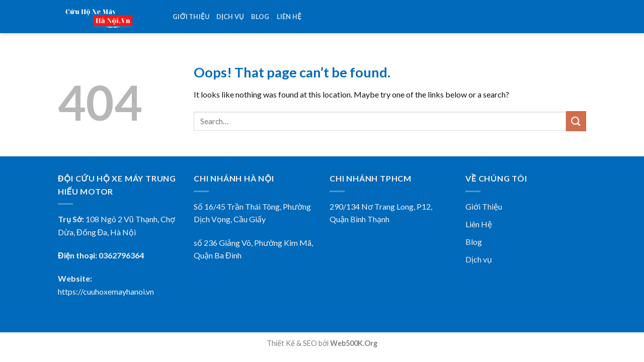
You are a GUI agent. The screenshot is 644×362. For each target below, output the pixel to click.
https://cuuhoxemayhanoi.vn (106, 291)
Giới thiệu (191, 17)
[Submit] (576, 121)
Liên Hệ (479, 224)
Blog (260, 17)
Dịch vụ (230, 17)
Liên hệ (289, 17)
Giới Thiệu (484, 206)
